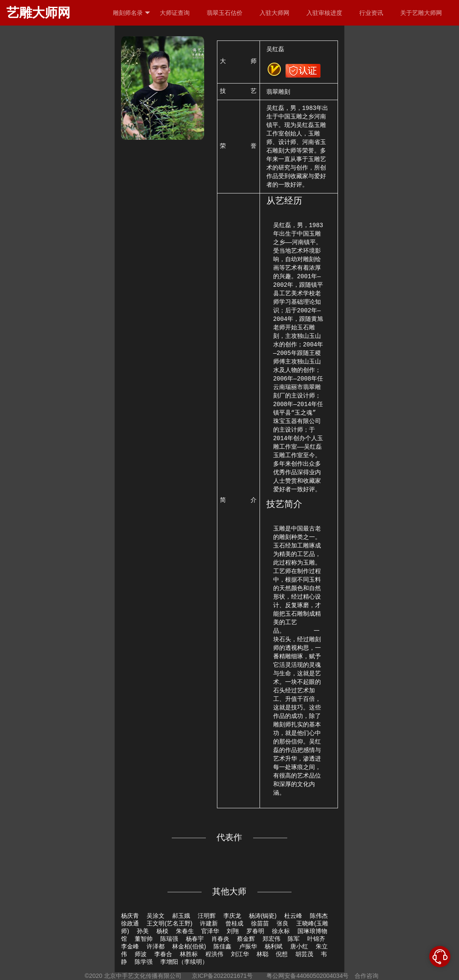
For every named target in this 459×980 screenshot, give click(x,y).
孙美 (143, 931)
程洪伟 (214, 954)
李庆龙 (232, 916)
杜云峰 (293, 916)
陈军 (294, 939)
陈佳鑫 (222, 946)
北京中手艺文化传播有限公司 (143, 976)
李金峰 (130, 946)
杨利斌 (274, 946)
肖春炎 (220, 939)
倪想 (282, 954)
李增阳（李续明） (184, 962)
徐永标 (281, 931)
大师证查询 (175, 13)
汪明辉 (207, 916)
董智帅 (144, 939)
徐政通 (130, 923)
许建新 (209, 923)
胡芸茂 (304, 954)
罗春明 (255, 931)
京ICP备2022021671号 (222, 976)
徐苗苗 (260, 923)
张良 (283, 923)
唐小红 (299, 946)
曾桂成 (234, 923)
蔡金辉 (246, 939)
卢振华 (248, 946)
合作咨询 (367, 976)
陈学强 (144, 962)
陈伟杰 (319, 916)
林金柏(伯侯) (189, 946)
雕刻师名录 (131, 13)
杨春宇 (195, 939)
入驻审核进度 (324, 13)
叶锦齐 (316, 939)
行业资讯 (371, 13)
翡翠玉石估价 (225, 13)
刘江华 (240, 954)
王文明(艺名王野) (169, 923)
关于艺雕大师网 (421, 13)
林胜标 (189, 954)
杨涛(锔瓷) (263, 916)
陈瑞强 (169, 939)
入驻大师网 (274, 13)
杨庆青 (130, 916)
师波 (141, 954)
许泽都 (156, 946)
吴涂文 (156, 916)
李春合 (163, 954)
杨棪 (162, 931)
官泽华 (210, 931)
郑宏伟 (271, 939)
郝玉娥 (181, 916)
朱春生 (185, 931)
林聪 (263, 954)
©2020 (94, 976)
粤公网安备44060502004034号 (308, 976)
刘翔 (233, 931)
